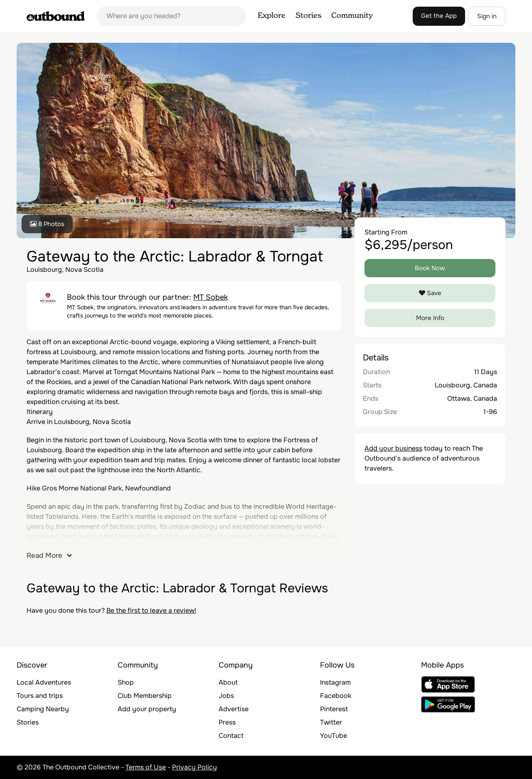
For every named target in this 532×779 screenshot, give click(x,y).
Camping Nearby (43, 709)
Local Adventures (44, 682)
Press (227, 722)
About (228, 682)
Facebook (336, 696)
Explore (272, 16)
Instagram (335, 682)
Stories (308, 16)
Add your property (147, 709)
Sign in (487, 16)
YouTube (334, 736)
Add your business (393, 448)
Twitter (331, 722)
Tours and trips (40, 696)
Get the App (439, 16)
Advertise (234, 709)
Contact (231, 736)
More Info (430, 318)
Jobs (226, 696)
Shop (126, 682)
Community (352, 16)
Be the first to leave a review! (151, 610)
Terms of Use (146, 767)
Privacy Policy (195, 767)
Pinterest (334, 709)
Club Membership (145, 696)
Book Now (430, 268)
